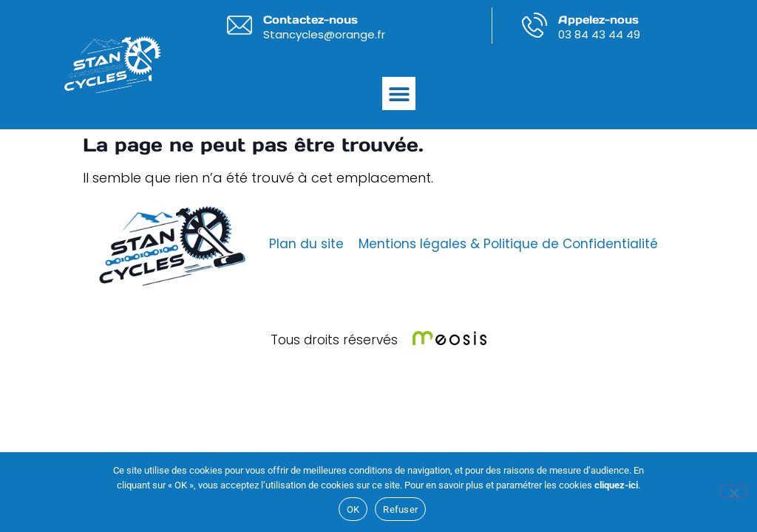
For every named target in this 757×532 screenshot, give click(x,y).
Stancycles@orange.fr (324, 34)
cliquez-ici (616, 485)
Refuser (400, 509)
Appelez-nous (598, 20)
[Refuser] (733, 491)
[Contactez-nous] (240, 25)
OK (353, 509)
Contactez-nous (310, 20)
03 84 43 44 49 (599, 34)
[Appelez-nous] (534, 25)
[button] (399, 93)
